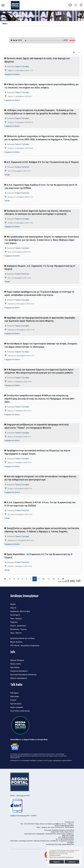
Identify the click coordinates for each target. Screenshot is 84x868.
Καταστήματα (15, 615)
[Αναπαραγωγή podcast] (5, 58)
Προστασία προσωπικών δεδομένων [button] (61, 857)
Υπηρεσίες (14, 622)
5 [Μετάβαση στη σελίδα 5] (22, 579)
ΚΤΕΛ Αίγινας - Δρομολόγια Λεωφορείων (25, 645)
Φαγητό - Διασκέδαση (18, 626)
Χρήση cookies (16, 664)
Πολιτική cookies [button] (55, 855)
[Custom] (81, 5)
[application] (42, 39)
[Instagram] (76, 5)
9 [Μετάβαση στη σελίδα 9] (39, 579)
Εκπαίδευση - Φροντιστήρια (20, 611)
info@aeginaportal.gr (67, 826)
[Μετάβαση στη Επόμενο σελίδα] (58, 579)
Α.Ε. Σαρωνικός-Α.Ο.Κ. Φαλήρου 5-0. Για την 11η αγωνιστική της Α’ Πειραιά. (43, 162)
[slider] (45, 41)
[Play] (12, 40)
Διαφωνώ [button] (72, 862)
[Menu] (3, 5)
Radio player (15, 696)
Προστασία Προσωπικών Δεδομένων (23, 675)
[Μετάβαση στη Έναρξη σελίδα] (5, 579)
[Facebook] (70, 5)
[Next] (16, 40)
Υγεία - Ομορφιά (16, 619)
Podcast (13, 700)
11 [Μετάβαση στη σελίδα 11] (48, 579)
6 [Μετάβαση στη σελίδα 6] (26, 579)
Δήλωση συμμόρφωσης (19, 678)
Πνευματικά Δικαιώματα (19, 671)
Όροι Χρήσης (15, 667)
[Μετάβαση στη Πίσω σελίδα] (10, 579)
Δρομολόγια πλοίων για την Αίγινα (23, 638)
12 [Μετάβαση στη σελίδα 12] (54, 579)
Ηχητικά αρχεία (16, 704)
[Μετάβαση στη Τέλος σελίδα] (63, 579)
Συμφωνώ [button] (57, 862)
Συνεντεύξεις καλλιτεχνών (20, 711)
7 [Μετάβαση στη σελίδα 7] (30, 579)
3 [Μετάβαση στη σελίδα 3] (14, 579)
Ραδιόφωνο (14, 693)
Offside (7, 175)
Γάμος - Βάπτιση (16, 633)
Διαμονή (13, 608)
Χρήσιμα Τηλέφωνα (17, 660)
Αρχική (13, 604)
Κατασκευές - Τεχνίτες (19, 629)
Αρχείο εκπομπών (17, 707)
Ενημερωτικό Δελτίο (12, 74)
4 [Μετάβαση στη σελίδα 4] (18, 579)
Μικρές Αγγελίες (16, 642)
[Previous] (14, 40)
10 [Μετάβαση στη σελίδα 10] (43, 579)
